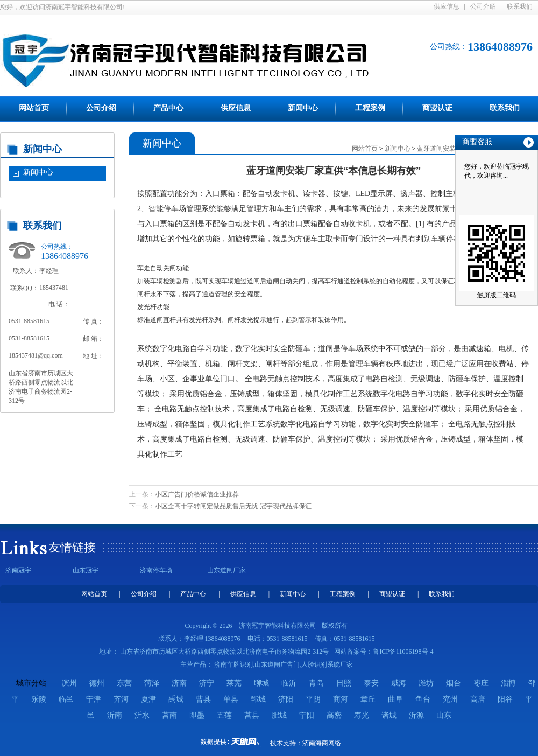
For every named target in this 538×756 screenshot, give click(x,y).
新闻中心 (303, 108)
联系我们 (520, 6)
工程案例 (370, 108)
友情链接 (72, 547)
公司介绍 (483, 6)
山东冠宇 (86, 570)
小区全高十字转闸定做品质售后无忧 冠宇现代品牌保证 (233, 506)
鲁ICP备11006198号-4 (403, 652)
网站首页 (34, 108)
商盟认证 (437, 108)
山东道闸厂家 (226, 570)
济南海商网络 (322, 743)
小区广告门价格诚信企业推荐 (197, 494)
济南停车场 (156, 570)
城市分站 (31, 683)
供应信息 (447, 6)
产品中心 (168, 108)
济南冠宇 (18, 570)
